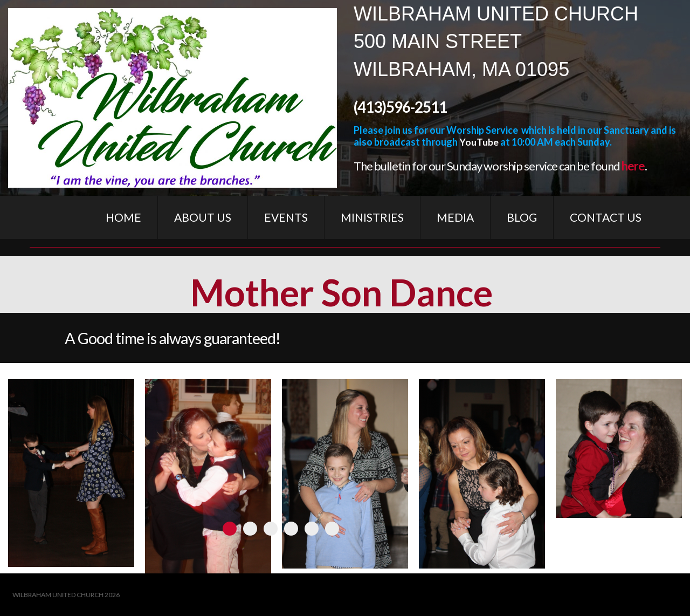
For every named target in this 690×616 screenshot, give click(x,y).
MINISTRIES (372, 217)
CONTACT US (606, 217)
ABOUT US (203, 217)
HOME (123, 217)
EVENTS (286, 217)
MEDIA (455, 217)
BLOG (522, 217)
